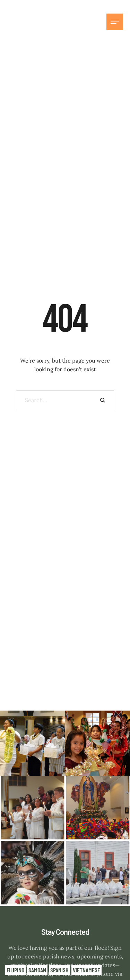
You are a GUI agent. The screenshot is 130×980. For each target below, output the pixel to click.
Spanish (59, 970)
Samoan (37, 970)
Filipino (15, 970)
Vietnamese (86, 970)
